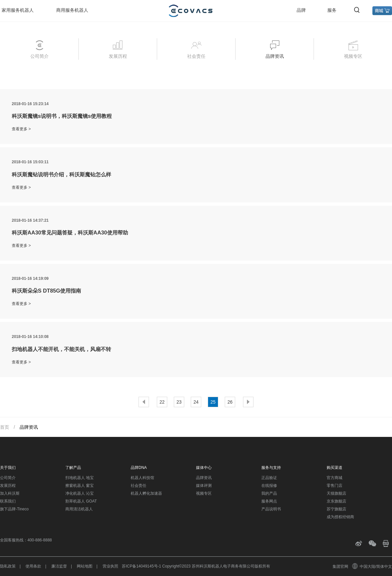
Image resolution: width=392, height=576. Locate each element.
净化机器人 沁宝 (80, 493)
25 (213, 402)
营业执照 (110, 566)
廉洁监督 (59, 566)
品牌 (301, 10)
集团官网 (340, 567)
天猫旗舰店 (336, 493)
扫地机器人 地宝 (80, 478)
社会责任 (139, 486)
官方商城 (335, 478)
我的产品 (269, 493)
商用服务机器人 (72, 10)
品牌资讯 (204, 478)
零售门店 (335, 486)
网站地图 (85, 566)
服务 (332, 10)
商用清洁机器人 (79, 509)
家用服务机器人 (18, 10)
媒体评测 (204, 486)
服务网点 (269, 501)
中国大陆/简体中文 (372, 567)
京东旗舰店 (336, 501)
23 (179, 402)
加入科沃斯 (10, 493)
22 (162, 402)
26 (230, 402)
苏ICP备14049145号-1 (141, 566)
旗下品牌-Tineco (14, 509)
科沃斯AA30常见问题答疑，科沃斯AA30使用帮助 (70, 232)
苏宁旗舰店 (336, 509)
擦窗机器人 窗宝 (80, 486)
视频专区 (204, 493)
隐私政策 (8, 566)
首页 (5, 427)
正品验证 (269, 478)
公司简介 (8, 478)
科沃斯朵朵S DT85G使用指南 (46, 291)
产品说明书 (271, 509)
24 (196, 402)
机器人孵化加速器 (146, 493)
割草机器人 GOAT (81, 501)
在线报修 (269, 486)
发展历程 (8, 486)
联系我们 (8, 501)
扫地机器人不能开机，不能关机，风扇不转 (61, 349)
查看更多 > (21, 129)
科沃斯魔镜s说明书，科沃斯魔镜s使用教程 (62, 116)
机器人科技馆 (142, 478)
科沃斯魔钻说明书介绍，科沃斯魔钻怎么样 (61, 174)
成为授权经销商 (340, 517)
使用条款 (33, 566)
